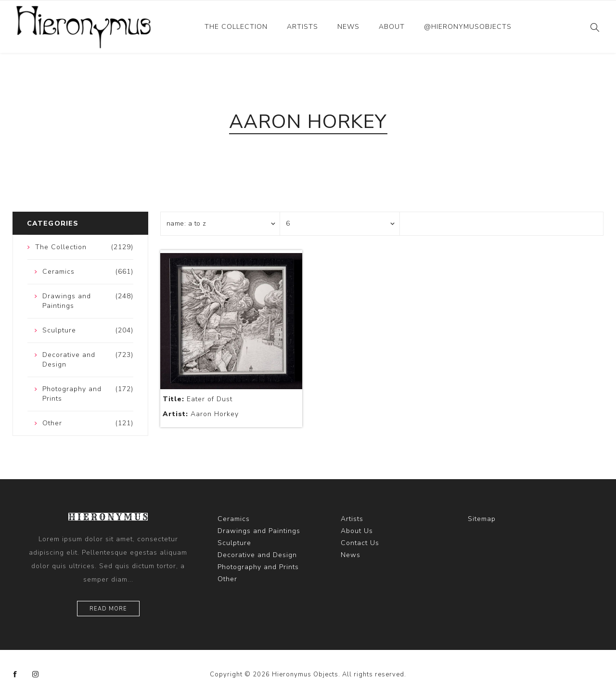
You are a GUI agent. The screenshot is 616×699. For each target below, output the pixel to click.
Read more (108, 609)
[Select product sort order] (220, 224)
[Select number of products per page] (340, 224)
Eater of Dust (198, 399)
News (348, 27)
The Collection (236, 27)
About (392, 27)
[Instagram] (36, 674)
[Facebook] (15, 674)
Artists (302, 27)
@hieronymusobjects (468, 27)
